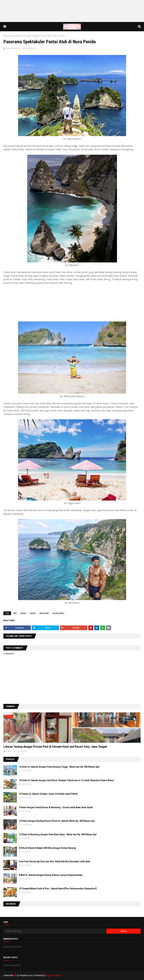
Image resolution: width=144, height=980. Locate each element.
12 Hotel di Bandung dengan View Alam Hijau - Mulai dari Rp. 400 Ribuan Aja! (58, 834)
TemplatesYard (26, 975)
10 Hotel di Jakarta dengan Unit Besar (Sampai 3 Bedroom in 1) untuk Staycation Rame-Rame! (67, 780)
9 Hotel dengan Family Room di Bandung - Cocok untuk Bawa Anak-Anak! (56, 807)
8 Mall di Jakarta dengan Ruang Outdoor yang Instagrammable (51, 875)
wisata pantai (16, 36)
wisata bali (44, 613)
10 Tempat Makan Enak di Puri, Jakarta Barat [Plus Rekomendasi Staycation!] (58, 889)
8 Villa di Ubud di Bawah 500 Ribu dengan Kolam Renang (47, 848)
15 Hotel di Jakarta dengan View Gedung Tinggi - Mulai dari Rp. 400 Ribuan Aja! (59, 767)
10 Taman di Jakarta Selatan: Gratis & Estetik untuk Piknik (48, 794)
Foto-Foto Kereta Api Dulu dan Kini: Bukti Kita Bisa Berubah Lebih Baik (54, 861)
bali (15, 613)
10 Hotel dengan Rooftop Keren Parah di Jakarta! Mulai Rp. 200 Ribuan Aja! (57, 821)
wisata (33, 613)
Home (6, 36)
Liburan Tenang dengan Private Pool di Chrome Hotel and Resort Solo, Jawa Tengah (55, 747)
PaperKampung (13, 48)
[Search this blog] (55, 931)
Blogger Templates (53, 975)
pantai (23, 613)
